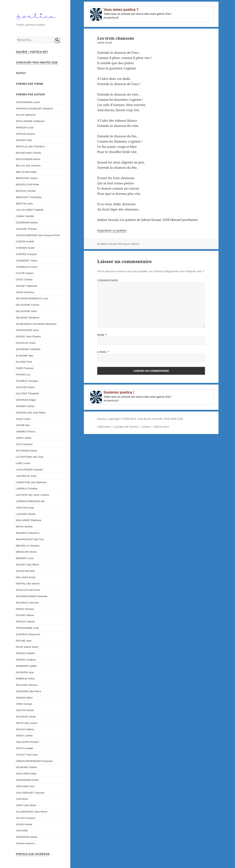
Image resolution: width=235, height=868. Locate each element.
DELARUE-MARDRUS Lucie (32, 298)
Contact (146, 427)
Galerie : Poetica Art (32, 52)
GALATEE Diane (25, 387)
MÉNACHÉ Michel (26, 552)
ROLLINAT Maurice (27, 685)
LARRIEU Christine (27, 488)
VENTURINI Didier (26, 774)
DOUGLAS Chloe (26, 343)
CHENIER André (25, 248)
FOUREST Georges (27, 381)
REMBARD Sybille (26, 666)
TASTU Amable (24, 748)
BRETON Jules (24, 204)
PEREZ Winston (25, 609)
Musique (124, 244)
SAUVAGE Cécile (26, 717)
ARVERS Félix (24, 140)
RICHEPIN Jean (25, 672)
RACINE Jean (24, 641)
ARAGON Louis (25, 127)
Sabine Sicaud (109, 244)
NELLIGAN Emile (26, 577)
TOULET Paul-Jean (27, 755)
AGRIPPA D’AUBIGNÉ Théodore (34, 109)
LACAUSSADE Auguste (29, 470)
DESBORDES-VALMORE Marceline (36, 324)
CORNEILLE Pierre (27, 267)
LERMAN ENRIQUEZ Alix (30, 501)
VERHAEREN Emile (27, 780)
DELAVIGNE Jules (26, 311)
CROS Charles (24, 279)
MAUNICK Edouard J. (28, 533)
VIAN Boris (22, 799)
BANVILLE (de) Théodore (30, 146)
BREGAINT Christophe (29, 197)
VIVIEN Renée (24, 824)
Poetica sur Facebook (33, 854)
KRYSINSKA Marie (27, 451)
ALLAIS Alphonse (26, 115)
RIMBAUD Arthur (25, 679)
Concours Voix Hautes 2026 (37, 62)
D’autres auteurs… (26, 843)
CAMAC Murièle (25, 216)
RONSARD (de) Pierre (28, 691)
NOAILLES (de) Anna (28, 590)
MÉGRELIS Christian (28, 546)
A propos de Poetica (126, 427)
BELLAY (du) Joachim (28, 165)
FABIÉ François (25, 368)
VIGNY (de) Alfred (26, 805)
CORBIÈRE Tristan (27, 261)
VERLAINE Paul (25, 786)
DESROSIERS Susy (27, 330)
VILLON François (26, 818)
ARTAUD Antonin (25, 134)
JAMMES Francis (26, 431)
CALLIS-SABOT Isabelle (30, 210)
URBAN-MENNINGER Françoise (34, 761)
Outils (21, 73)
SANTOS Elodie (25, 710)
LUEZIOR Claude (26, 514)
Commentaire (108, 280)
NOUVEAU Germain (27, 603)
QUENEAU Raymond (28, 634)
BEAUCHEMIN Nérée (28, 159)
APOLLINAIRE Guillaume (30, 121)
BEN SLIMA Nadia (26, 172)
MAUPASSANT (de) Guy (30, 539)
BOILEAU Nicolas (26, 191)
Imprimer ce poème (112, 230)
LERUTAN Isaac (25, 508)
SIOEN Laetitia (24, 735)
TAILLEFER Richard (27, 742)
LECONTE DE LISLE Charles (32, 495)
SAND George (24, 704)
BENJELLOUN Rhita (27, 184)
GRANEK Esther (25, 406)
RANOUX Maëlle (25, 653)
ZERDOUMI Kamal (27, 837)
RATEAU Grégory (26, 660)
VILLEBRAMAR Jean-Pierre (32, 812)
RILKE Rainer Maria (27, 647)
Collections (104, 427)
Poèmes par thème (30, 84)
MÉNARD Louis (25, 558)
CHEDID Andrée (25, 241)
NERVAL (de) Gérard (28, 583)
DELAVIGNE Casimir (28, 305)
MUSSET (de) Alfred (27, 565)
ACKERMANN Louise (28, 102)
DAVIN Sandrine (25, 292)
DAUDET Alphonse (27, 286)
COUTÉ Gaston (25, 273)
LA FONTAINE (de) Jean (30, 457)
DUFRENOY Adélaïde (28, 349)
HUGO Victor (23, 419)
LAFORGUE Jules (26, 476)
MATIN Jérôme (24, 526)
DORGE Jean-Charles (28, 336)
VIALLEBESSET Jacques (30, 793)
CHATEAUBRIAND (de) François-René (38, 235)
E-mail (103, 352)
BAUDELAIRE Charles (29, 153)
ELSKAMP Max (25, 356)
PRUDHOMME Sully (27, 628)
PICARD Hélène (25, 615)
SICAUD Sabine (25, 729)
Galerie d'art (161, 427)
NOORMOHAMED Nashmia (32, 596)
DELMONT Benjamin (28, 317)
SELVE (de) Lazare (27, 723)
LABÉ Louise (23, 463)
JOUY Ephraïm (24, 444)
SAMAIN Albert (24, 698)
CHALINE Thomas (26, 229)
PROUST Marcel (25, 622)
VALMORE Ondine (26, 767)
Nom (102, 335)
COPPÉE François (26, 254)
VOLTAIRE (22, 831)
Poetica (102, 419)
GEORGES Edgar (26, 400)
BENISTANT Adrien (27, 178)
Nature (135, 244)
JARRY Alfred (23, 438)
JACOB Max (23, 425)
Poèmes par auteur (30, 94)
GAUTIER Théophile (27, 393)
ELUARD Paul (24, 362)
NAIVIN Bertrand (25, 571)
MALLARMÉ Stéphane (29, 520)
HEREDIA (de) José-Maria (31, 413)
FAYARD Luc (23, 374)
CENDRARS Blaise (27, 222)
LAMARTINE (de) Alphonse (31, 482)
